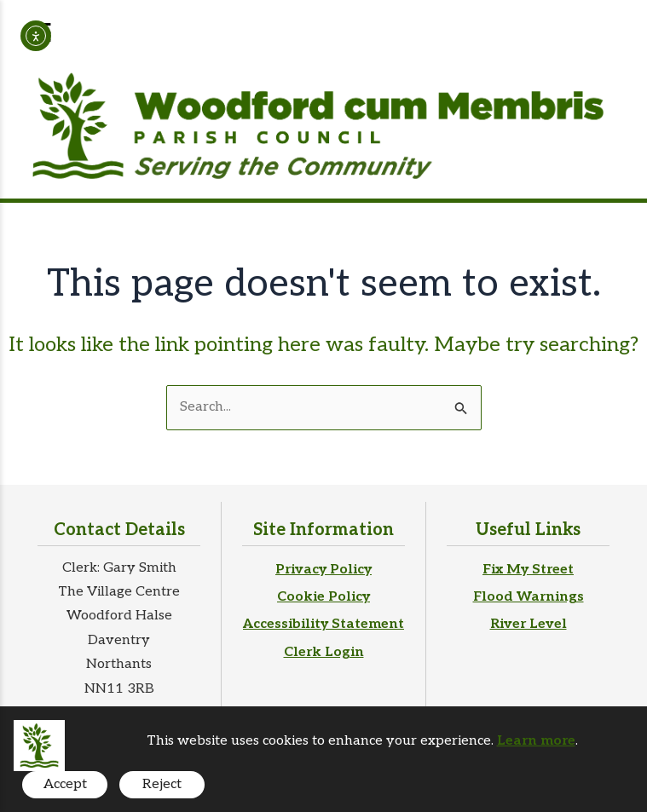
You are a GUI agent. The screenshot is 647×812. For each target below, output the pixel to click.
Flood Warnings (529, 597)
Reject (162, 784)
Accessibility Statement (323, 624)
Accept (65, 784)
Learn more (536, 741)
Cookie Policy (323, 597)
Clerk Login (324, 652)
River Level (529, 624)
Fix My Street (528, 570)
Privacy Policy (323, 570)
